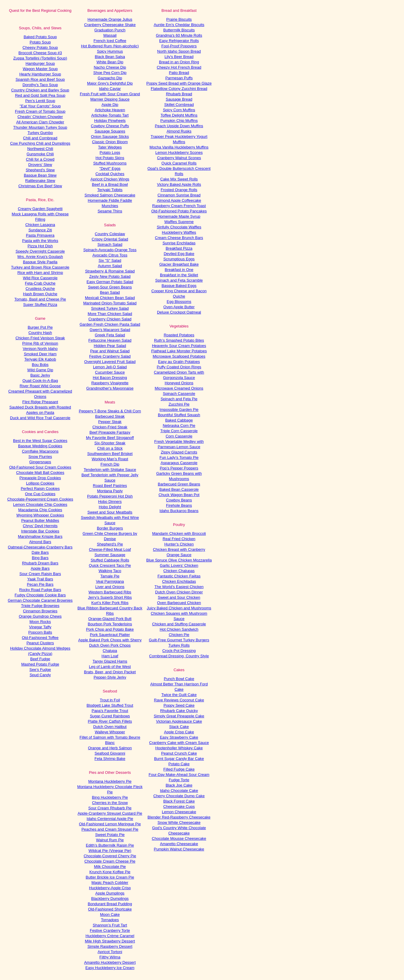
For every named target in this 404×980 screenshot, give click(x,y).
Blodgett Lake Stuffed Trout (110, 705)
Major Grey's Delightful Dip (110, 83)
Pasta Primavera (40, 235)
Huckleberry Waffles (179, 232)
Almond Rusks (179, 131)
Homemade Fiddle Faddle (110, 200)
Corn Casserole (179, 436)
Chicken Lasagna (40, 225)
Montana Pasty (110, 491)
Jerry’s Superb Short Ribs (110, 597)
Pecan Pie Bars (40, 584)
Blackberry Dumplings (110, 899)
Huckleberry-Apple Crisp (110, 888)
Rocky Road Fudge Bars (40, 590)
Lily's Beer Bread (179, 57)
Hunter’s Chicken (179, 544)
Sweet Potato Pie (110, 835)
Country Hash (40, 333)
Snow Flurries (40, 457)
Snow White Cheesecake (179, 822)
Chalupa (110, 651)
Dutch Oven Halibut (110, 727)
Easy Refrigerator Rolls (179, 41)
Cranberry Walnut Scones (179, 158)
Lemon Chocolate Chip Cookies (40, 504)
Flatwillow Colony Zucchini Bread (179, 89)
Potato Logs (110, 152)
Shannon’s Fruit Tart (110, 925)
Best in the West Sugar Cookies (40, 441)
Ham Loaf (110, 656)
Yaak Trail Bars (40, 579)
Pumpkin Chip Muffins (179, 121)
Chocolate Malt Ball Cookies (40, 473)
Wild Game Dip (40, 370)
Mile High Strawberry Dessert (110, 941)
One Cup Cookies (40, 494)
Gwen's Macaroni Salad (110, 330)
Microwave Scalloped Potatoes (179, 356)
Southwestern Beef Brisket (110, 454)
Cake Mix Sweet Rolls (179, 179)
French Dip (110, 464)
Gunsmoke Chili (40, 154)
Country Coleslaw (110, 234)
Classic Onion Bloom (110, 142)
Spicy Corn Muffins (179, 110)
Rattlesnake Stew (40, 181)
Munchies (110, 206)
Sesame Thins (110, 211)
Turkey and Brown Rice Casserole (40, 267)
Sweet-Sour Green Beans (110, 287)
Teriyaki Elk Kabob (40, 359)
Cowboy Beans (179, 500)
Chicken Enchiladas (179, 581)
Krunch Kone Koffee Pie (110, 872)
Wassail (110, 35)
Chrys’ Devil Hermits (40, 526)
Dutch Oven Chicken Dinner (179, 592)
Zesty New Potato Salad (110, 276)
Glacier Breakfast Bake (179, 264)
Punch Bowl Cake (179, 679)
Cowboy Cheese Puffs (110, 126)
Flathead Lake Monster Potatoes (179, 351)
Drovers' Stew (40, 165)
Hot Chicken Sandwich (179, 629)
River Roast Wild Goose (40, 386)
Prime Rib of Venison (40, 343)
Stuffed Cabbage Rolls (110, 560)
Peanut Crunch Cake (179, 753)
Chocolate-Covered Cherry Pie (110, 856)
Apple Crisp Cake (179, 732)
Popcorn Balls (40, 632)
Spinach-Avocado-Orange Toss (110, 250)
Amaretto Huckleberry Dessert (110, 962)
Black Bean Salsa (110, 57)
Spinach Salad (110, 244)
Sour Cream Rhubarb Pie (110, 808)
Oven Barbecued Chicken (179, 603)
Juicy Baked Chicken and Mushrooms (179, 608)
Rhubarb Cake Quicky (179, 711)
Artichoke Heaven (110, 110)
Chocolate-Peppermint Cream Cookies (40, 499)
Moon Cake (110, 914)
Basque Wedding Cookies (40, 446)
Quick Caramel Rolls (179, 163)
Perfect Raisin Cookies (40, 489)
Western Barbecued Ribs (110, 592)
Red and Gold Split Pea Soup (40, 95)
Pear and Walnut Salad (110, 351)
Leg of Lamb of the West (110, 667)
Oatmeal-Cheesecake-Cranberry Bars (40, 547)
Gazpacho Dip (110, 78)
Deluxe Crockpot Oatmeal (179, 312)
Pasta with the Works (40, 241)
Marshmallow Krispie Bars (40, 536)
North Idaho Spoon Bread (179, 51)
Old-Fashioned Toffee (40, 638)
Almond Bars (40, 542)
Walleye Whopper (110, 732)
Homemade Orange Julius (110, 19)
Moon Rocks (40, 622)
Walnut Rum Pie (110, 840)
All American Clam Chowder (40, 122)
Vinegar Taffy (40, 627)
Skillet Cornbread (179, 105)
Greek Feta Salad (110, 335)
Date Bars (40, 552)
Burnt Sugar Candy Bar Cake (179, 759)
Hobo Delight (110, 507)
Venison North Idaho (40, 349)
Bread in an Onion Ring (179, 62)
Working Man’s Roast (110, 459)
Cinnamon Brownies (40, 611)
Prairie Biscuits (179, 19)
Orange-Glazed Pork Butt (110, 619)
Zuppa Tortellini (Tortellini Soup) (40, 58)
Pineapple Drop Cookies (40, 478)
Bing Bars (40, 558)
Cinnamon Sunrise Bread (179, 195)
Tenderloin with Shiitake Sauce (110, 470)
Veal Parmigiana (110, 581)
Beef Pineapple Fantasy (110, 432)
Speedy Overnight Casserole (40, 251)
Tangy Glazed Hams (110, 661)
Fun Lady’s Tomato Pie (179, 457)
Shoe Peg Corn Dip (110, 73)
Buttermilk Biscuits (179, 30)
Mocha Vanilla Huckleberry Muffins (179, 147)
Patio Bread (179, 73)
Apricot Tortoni (110, 952)
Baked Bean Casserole (179, 489)
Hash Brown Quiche (40, 294)
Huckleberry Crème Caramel (110, 936)
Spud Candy (40, 675)
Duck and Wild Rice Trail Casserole (40, 418)
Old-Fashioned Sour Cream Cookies (40, 467)
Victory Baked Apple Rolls (179, 184)
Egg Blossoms (179, 302)
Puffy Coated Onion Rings (179, 367)
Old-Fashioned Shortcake (110, 909)
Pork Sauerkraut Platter (110, 635)
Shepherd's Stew (40, 170)
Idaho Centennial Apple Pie (110, 819)
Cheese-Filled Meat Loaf (110, 549)
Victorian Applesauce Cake (179, 721)
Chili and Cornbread (40, 138)
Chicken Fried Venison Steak (40, 338)
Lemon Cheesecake (179, 812)
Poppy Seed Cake (179, 705)
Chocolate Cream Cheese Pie (110, 861)
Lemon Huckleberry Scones (179, 152)
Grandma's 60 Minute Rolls (179, 35)
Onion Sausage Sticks (110, 137)
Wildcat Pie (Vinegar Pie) (110, 851)
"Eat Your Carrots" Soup (40, 106)
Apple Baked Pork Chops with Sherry (110, 640)
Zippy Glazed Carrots (179, 452)
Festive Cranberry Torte (110, 930)
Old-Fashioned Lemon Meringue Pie (110, 824)
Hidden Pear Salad (110, 346)
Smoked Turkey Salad (110, 308)
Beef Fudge (40, 659)
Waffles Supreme (179, 222)
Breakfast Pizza (179, 248)
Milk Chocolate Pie (110, 867)
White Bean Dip (110, 62)
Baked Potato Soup (40, 37)
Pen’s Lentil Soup (40, 101)
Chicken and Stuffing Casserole (179, 624)
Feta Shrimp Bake (110, 759)
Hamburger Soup (40, 63)
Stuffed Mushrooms (110, 163)
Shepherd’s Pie (110, 544)
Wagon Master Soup (40, 69)
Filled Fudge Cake (179, 769)
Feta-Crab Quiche (40, 283)
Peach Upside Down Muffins (179, 126)
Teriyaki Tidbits (110, 190)
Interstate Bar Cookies (40, 531)
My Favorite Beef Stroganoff (110, 438)
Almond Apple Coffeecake (179, 200)
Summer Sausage (110, 555)
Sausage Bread (179, 99)
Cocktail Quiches (110, 174)
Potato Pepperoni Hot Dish (110, 496)
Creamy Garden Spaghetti (40, 209)
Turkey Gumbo (40, 133)
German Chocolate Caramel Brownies (40, 600)
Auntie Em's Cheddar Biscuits (179, 25)
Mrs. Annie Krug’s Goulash (40, 257)
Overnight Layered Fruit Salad (110, 362)
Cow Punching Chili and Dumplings (40, 143)
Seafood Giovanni (110, 753)
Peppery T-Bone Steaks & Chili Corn (110, 411)
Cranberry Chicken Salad (110, 319)
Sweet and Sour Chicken (179, 597)
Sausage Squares (110, 131)
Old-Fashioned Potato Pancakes (179, 211)
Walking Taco (110, 571)
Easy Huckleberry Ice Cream (110, 968)
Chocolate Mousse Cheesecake (179, 838)
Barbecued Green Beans (179, 484)
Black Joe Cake (179, 785)
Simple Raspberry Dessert (110, 946)
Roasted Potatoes (179, 335)
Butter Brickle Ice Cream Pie (110, 877)
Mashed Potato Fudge (40, 664)
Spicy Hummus (110, 51)
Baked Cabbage (179, 420)
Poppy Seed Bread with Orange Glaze (179, 83)
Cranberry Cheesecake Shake (110, 25)
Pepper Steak (110, 422)
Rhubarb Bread (179, 94)
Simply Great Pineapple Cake (179, 716)
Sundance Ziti (40, 230)
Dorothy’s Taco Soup (40, 85)
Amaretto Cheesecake (179, 844)
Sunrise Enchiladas (179, 243)
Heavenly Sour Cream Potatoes (179, 346)
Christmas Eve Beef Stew (40, 186)
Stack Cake (179, 727)
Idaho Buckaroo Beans (179, 511)
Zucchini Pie (179, 404)
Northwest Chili (40, 149)
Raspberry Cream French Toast (179, 206)
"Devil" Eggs (110, 168)
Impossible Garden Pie (179, 410)
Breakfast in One (179, 270)
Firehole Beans (179, 505)
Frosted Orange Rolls (179, 190)
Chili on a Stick (110, 448)
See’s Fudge (40, 670)
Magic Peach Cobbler (110, 883)
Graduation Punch (110, 30)
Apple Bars (40, 568)
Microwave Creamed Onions (179, 388)
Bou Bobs (40, 365)
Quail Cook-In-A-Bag (40, 381)
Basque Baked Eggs (179, 286)
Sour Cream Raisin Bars (40, 574)
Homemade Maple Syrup (179, 216)
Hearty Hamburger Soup (40, 74)
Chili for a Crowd (40, 159)
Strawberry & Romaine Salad (110, 271)
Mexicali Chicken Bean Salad (110, 298)
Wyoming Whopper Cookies (40, 515)
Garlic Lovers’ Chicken (179, 565)
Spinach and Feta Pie (179, 399)
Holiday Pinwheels (110, 121)
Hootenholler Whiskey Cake (179, 748)
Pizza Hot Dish (40, 246)
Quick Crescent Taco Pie (110, 565)
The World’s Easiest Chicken (179, 587)
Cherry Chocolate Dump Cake (179, 796)
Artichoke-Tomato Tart (110, 115)
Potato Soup (40, 42)
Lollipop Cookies (40, 483)
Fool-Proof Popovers (179, 46)
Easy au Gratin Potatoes (179, 362)
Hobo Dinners (110, 502)
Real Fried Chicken (179, 539)
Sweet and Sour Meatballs (110, 512)
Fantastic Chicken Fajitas (179, 576)
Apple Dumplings (110, 893)
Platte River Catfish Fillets (110, 721)
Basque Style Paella (40, 262)
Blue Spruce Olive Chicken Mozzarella (179, 560)
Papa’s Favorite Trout (110, 711)
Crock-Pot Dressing (179, 651)
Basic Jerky (40, 375)
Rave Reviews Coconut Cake (179, 700)
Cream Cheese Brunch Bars (179, 238)
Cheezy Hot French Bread (179, 67)
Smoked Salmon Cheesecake (110, 195)
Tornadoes (110, 920)
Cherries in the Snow (110, 803)
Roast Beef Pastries (110, 486)
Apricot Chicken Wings (110, 179)
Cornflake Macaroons (40, 451)
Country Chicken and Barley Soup (40, 90)
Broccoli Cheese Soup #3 (40, 53)
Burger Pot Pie (40, 327)
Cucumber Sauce (110, 372)
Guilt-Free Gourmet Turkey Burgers (179, 640)
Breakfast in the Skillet (179, 275)
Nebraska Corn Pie (179, 426)
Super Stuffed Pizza (40, 305)
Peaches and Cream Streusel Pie (110, 829)
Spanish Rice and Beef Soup (40, 79)
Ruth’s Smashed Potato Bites (179, 340)
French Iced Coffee (110, 41)
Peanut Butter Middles (40, 520)
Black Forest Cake (179, 801)
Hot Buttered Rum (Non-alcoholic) (110, 46)
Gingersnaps (40, 462)
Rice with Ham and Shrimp (40, 273)
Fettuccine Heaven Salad (110, 340)
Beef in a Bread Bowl (110, 184)
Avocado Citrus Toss (110, 255)
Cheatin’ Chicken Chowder (40, 117)
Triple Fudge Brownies (40, 606)
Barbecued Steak (110, 416)
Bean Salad (110, 292)
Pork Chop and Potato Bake (110, 629)
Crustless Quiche (40, 289)
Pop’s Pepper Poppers (179, 468)
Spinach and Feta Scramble (179, 280)
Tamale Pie (110, 576)
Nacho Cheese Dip (110, 67)
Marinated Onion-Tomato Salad (110, 303)
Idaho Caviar (110, 89)
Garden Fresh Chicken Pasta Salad (110, 324)
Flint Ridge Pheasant (40, 402)
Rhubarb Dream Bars (40, 563)
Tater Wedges (110, 147)
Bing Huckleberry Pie (110, 797)
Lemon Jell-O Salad (110, 367)
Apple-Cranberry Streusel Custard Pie (110, 813)
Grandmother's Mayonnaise (110, 388)
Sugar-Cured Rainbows (110, 716)
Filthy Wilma (110, 957)
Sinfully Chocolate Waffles (179, 227)
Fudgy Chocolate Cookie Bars (40, 595)
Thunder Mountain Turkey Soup (40, 127)
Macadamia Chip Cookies (40, 510)
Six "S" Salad (110, 260)
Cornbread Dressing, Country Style (179, 656)
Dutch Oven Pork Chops (110, 645)
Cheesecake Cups (179, 807)
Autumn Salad (110, 266)
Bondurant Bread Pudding (110, 904)
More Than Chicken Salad (110, 314)
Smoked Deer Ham (40, 354)
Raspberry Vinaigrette (110, 383)
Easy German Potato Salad (110, 282)
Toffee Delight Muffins (179, 115)
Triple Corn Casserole (179, 431)
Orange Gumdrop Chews (40, 616)
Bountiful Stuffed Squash (179, 415)
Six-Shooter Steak (110, 443)
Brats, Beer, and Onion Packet (110, 672)
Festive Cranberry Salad (110, 356)
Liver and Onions (110, 587)
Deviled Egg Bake (179, 254)
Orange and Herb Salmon (110, 748)
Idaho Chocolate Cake (179, 791)
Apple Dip (110, 105)
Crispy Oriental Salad (110, 239)
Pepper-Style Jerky (110, 677)
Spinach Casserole (179, 394)
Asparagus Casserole (179, 463)
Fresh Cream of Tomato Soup (40, 111)
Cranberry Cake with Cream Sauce (179, 743)
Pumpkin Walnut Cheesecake (179, 849)
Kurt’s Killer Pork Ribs (110, 603)
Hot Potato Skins (110, 158)
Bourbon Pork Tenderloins (110, 624)
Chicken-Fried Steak (110, 427)
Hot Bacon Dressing (110, 378)
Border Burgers (110, 528)
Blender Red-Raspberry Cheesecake (179, 817)
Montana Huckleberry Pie (110, 781)
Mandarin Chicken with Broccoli (179, 533)
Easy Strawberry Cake (179, 737)
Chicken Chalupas (179, 571)
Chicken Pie (179, 635)
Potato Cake (179, 764)
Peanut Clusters (40, 643)
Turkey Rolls (179, 645)
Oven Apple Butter (179, 307)
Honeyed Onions (179, 383)
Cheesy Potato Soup (40, 47)
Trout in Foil (110, 700)
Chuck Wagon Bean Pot (179, 495)
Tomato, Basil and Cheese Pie (40, 299)
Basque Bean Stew (40, 175)
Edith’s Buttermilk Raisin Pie (110, 845)
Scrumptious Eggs (179, 259)
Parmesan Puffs (179, 78)
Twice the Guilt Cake (179, 695)
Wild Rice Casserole (40, 278)
